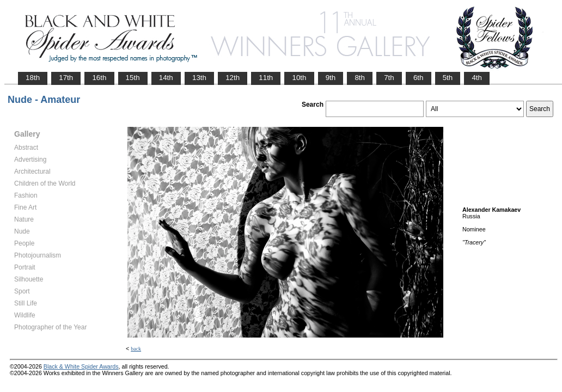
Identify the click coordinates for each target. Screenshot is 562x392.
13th (199, 78)
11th (266, 78)
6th (419, 78)
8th (360, 78)
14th (166, 78)
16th (99, 78)
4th (477, 78)
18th (33, 78)
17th (66, 78)
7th (389, 78)
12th (233, 78)
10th (299, 78)
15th (133, 78)
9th (331, 78)
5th (448, 78)
